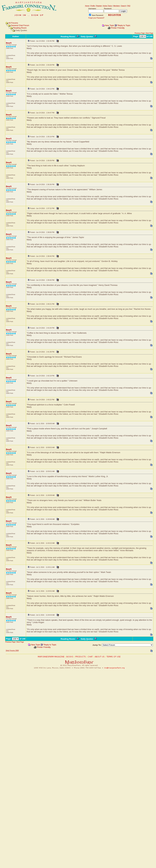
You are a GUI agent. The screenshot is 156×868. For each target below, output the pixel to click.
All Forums (13, 23)
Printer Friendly (118, 28)
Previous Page (140, 33)
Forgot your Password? (96, 18)
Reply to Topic (124, 25)
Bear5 (9, 43)
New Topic (110, 25)
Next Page (150, 33)
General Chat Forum (20, 25)
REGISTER (115, 15)
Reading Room (20, 28)
